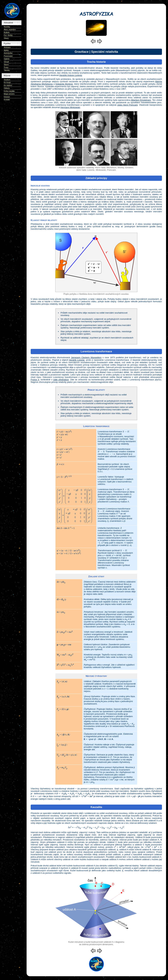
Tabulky (7, 70)
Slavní (6, 65)
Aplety (6, 50)
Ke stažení (8, 85)
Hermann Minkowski (70, 107)
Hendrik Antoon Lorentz (71, 75)
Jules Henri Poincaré (127, 105)
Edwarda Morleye (64, 84)
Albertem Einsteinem (141, 100)
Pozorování (8, 56)
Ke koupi (7, 82)
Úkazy (6, 38)
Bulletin (7, 32)
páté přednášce (61, 380)
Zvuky (6, 67)
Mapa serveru (9, 94)
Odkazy (7, 88)
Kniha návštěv (9, 91)
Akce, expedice (10, 29)
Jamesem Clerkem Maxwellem (86, 357)
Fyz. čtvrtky (8, 35)
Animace (7, 47)
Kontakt (7, 100)
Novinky (7, 27)
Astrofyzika (8, 53)
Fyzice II (35, 380)
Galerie (7, 59)
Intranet (7, 97)
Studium (7, 80)
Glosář (6, 62)
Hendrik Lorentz (77, 360)
